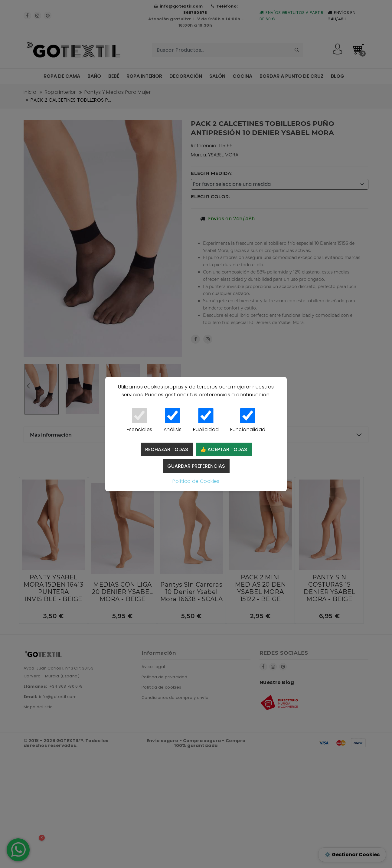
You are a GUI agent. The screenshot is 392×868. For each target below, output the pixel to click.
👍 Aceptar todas (224, 449)
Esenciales (139, 421)
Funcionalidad (248, 421)
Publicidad (206, 421)
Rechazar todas (167, 449)
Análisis (173, 421)
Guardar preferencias (196, 466)
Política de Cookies (196, 481)
